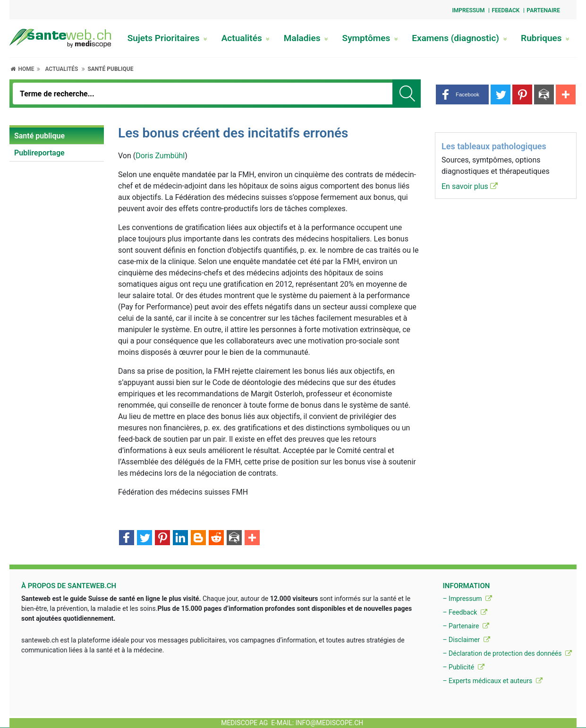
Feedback (505, 10)
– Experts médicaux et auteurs (492, 681)
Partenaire (543, 10)
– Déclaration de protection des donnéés (507, 653)
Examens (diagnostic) (459, 38)
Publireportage (39, 153)
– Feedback (465, 612)
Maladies (306, 38)
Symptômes (370, 38)
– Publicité (463, 667)
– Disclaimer (466, 640)
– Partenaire (466, 626)
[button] (462, 94)
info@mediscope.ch (330, 723)
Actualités (246, 38)
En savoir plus (470, 186)
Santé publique (110, 69)
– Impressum (467, 599)
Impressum (468, 10)
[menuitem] (57, 136)
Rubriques (545, 38)
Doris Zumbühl (160, 156)
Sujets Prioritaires (168, 38)
